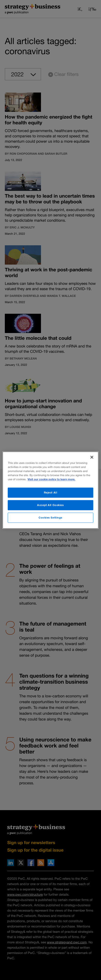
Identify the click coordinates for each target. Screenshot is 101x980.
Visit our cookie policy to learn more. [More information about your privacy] (51, 479)
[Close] (92, 457)
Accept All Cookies (50, 505)
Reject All (51, 492)
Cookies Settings (50, 517)
